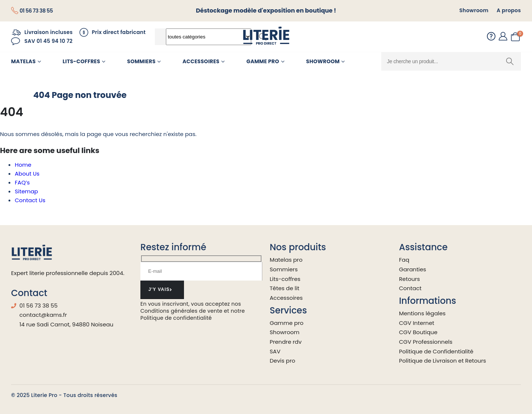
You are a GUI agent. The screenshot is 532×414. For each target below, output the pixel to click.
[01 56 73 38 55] (32, 11)
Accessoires (201, 61)
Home (23, 165)
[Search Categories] (209, 37)
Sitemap (26, 191)
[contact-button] (162, 290)
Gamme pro (263, 61)
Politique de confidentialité (176, 318)
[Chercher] (510, 61)
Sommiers (141, 61)
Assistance (423, 247)
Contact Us (30, 200)
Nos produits (298, 247)
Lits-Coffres (81, 61)
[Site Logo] (266, 37)
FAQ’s (22, 182)
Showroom (323, 61)
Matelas (23, 61)
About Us (27, 174)
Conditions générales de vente (181, 311)
